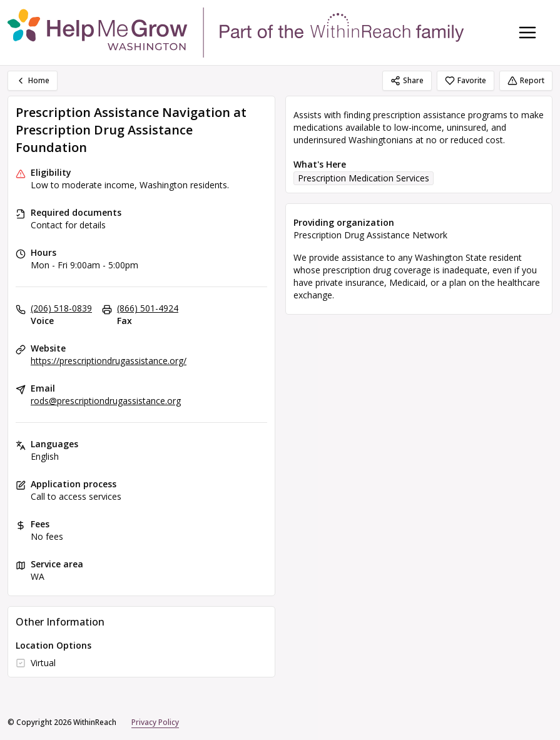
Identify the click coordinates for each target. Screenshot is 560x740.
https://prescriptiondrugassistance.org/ (109, 361)
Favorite (466, 80)
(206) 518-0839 (61, 308)
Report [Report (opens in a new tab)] (526, 80)
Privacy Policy (155, 722)
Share (407, 80)
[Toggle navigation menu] (527, 33)
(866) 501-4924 (148, 308)
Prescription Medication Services (364, 178)
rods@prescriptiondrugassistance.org (106, 401)
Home (33, 80)
